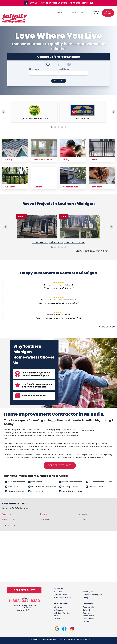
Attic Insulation (61, 595)
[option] (58, 230)
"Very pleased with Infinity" (58, 288)
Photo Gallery (89, 616)
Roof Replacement (62, 592)
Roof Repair (88, 592)
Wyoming (108, 455)
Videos (86, 622)
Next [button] (111, 227)
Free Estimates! (39, 395)
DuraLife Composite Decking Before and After (59, 242)
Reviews (86, 613)
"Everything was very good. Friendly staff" (58, 318)
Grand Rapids (17, 457)
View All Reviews (108, 327)
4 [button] (62, 247)
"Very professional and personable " (58, 303)
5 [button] (65, 247)
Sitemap (87, 639)
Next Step (59, 81)
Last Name (64, 69)
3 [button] (58, 247)
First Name (34, 69)
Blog (56, 616)
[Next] (114, 112)
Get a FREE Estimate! (60, 465)
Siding (85, 598)
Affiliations (59, 610)
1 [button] (52, 247)
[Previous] (3, 112)
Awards (57, 619)
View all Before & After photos (92, 251)
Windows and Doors (63, 598)
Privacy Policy (63, 639)
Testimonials (88, 607)
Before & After (89, 610)
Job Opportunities (62, 613)
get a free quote (24, 590)
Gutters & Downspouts (93, 595)
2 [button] (55, 247)
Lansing (7, 457)
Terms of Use (76, 639)
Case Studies (89, 619)
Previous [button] (6, 227)
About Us (58, 607)
